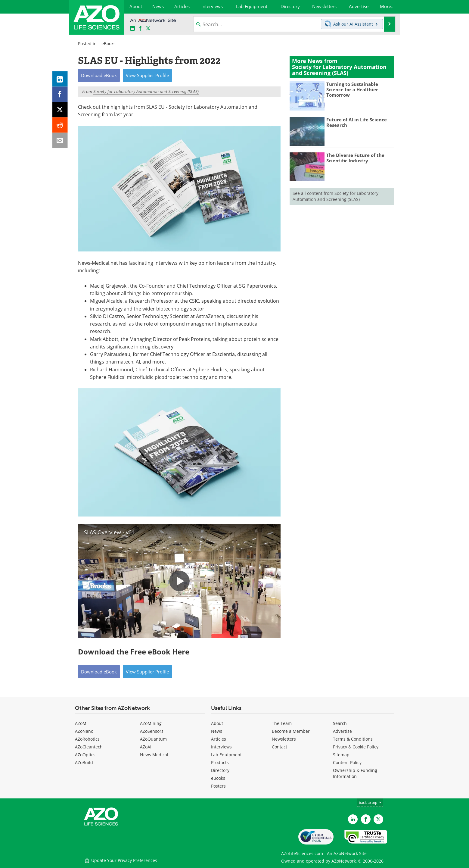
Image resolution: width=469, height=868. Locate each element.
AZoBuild (84, 762)
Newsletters (284, 739)
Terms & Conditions (353, 739)
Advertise (342, 731)
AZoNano (84, 731)
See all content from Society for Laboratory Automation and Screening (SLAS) (335, 196)
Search (340, 723)
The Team (282, 723)
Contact (280, 747)
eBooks (109, 44)
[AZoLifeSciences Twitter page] (378, 819)
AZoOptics (85, 755)
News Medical (154, 755)
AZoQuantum (153, 739)
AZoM (81, 723)
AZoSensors (152, 731)
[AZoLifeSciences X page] (148, 28)
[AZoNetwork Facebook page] (140, 28)
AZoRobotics (87, 739)
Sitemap (341, 755)
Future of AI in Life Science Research (357, 122)
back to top (370, 802)
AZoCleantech (89, 747)
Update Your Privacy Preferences (121, 860)
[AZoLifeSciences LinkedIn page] (132, 28)
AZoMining (151, 723)
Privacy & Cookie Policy (356, 747)
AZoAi (146, 747)
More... (387, 6)
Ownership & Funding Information (355, 773)
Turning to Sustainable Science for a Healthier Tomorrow (352, 89)
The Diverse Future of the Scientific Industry (355, 158)
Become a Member (291, 731)
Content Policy (347, 762)
